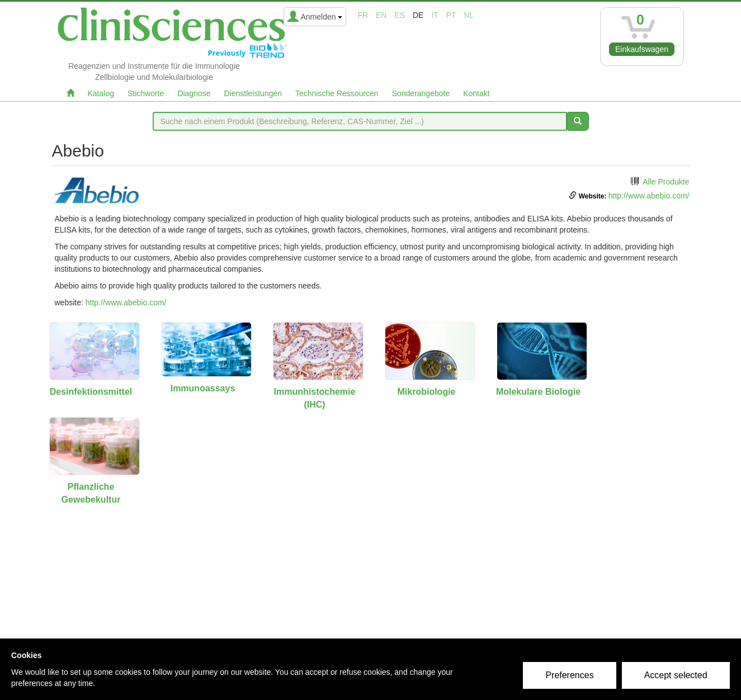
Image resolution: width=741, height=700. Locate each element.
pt (451, 15)
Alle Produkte (666, 182)
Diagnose (194, 93)
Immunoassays (203, 388)
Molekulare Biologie (538, 392)
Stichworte (146, 93)
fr (363, 15)
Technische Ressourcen (337, 93)
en (381, 15)
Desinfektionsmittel (91, 392)
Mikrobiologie (427, 392)
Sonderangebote (421, 93)
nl (469, 15)
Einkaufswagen (642, 49)
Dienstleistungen (253, 93)
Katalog (101, 93)
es (400, 15)
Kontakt (476, 93)
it (435, 15)
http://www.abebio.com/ (649, 196)
